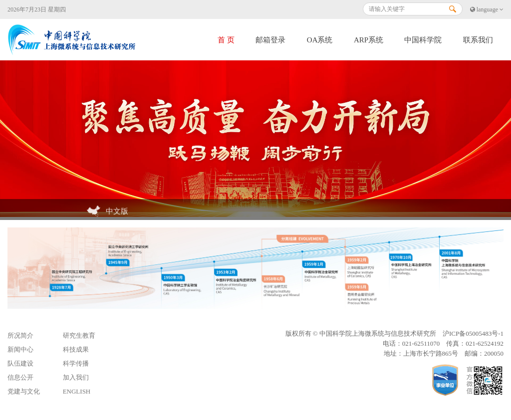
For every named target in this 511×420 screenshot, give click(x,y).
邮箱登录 (270, 40)
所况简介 (20, 335)
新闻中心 (20, 349)
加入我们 (76, 377)
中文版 (108, 212)
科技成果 (76, 349)
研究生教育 (79, 335)
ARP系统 (369, 40)
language (487, 9)
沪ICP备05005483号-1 (473, 333)
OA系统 (320, 40)
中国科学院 (423, 40)
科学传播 (76, 363)
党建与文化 (24, 391)
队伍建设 (20, 363)
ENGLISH (77, 391)
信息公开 (20, 377)
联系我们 (478, 40)
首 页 (226, 40)
